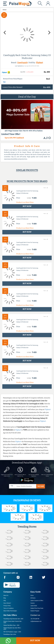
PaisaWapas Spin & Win (10, 634)
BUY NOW (35, 641)
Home (32, 595)
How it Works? (7, 603)
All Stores (33, 598)
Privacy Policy (7, 606)
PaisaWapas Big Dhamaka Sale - (13, 619)
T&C (4, 82)
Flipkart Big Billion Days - (11, 625)
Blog (5, 598)
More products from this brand (27, 181)
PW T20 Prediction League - (12, 632)
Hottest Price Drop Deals (37, 608)
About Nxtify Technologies (10, 611)
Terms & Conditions (9, 608)
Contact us (35, 615)
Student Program (35, 611)
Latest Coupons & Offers (37, 601)
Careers (33, 603)
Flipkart (39, 63)
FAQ (5, 601)
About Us (6, 595)
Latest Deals (34, 606)
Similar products (27, 170)
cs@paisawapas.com (36, 621)
